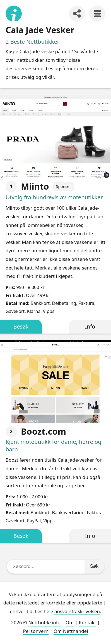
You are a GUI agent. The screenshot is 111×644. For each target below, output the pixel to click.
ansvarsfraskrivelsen (77, 611)
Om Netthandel (71, 631)
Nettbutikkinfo (44, 622)
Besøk (21, 327)
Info (90, 327)
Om (70, 622)
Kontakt (87, 622)
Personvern (36, 631)
